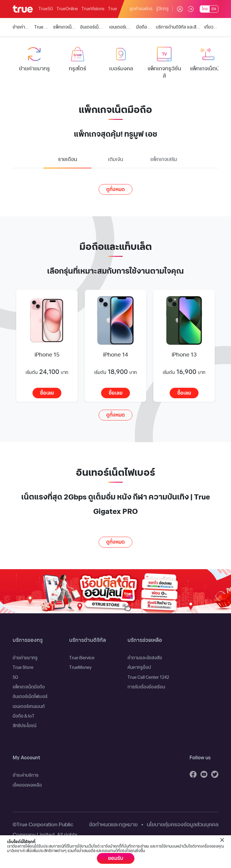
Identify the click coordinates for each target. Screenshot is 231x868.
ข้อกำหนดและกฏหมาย (113, 824)
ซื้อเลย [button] (47, 393)
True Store (23, 668)
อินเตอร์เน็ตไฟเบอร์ (30, 697)
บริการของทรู (28, 640)
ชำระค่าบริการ (26, 775)
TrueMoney (80, 668)
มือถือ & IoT (24, 716)
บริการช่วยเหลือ (145, 640)
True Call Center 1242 (148, 677)
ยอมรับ (116, 858)
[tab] (67, 160)
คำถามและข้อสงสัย (145, 658)
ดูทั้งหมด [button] (115, 190)
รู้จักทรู (162, 9)
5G (15, 677)
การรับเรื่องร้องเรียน (146, 687)
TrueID (115, 9)
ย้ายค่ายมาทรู (25, 658)
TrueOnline (67, 9)
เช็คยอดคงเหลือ (27, 785)
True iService (82, 658)
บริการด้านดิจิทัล (88, 640)
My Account (26, 758)
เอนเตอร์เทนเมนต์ (29, 707)
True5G (46, 9)
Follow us (200, 758)
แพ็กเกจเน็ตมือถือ (29, 687)
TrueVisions (93, 9)
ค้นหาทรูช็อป (139, 668)
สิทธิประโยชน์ (25, 726)
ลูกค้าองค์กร (141, 9)
